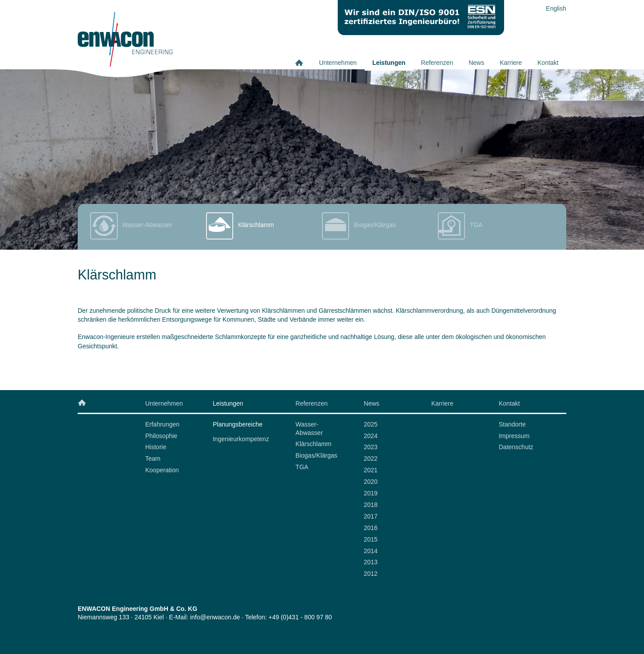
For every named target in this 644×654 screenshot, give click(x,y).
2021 (371, 470)
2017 (371, 516)
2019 (371, 493)
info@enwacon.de (215, 617)
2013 (371, 562)
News (476, 63)
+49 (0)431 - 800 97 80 (300, 617)
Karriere (511, 63)
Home (303, 63)
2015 (371, 539)
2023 (371, 447)
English (556, 8)
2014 (371, 551)
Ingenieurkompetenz (241, 439)
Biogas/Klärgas (316, 455)
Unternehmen (338, 63)
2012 (371, 574)
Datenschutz (516, 447)
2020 (371, 482)
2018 (371, 505)
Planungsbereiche (238, 424)
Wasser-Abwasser (309, 429)
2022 (371, 459)
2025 (371, 424)
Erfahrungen (162, 424)
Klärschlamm (313, 444)
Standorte (512, 424)
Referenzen (437, 63)
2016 (371, 528)
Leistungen (389, 63)
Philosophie (161, 436)
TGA (302, 467)
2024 (371, 436)
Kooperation (162, 470)
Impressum (514, 436)
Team (153, 459)
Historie (156, 447)
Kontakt (548, 63)
